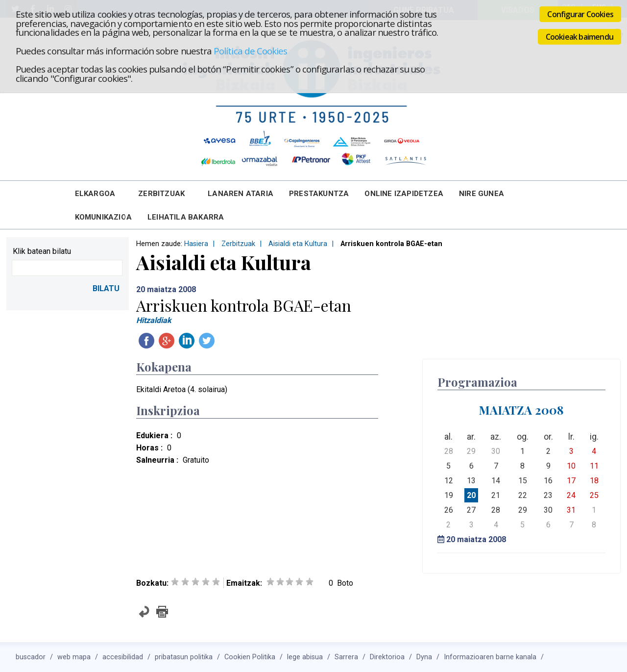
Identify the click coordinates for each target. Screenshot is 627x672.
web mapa (74, 657)
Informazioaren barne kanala (490, 657)
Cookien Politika (250, 657)
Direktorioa (387, 657)
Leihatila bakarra (186, 217)
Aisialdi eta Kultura (298, 244)
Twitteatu (207, 341)
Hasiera (196, 244)
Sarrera (346, 657)
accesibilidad (123, 657)
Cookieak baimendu (579, 37)
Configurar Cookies (580, 14)
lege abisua (305, 657)
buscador (31, 657)
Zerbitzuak (161, 194)
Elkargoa (95, 194)
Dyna (424, 657)
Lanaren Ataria (241, 194)
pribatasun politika (184, 657)
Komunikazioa (103, 217)
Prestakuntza (319, 194)
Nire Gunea (482, 194)
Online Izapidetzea (404, 194)
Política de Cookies (250, 51)
